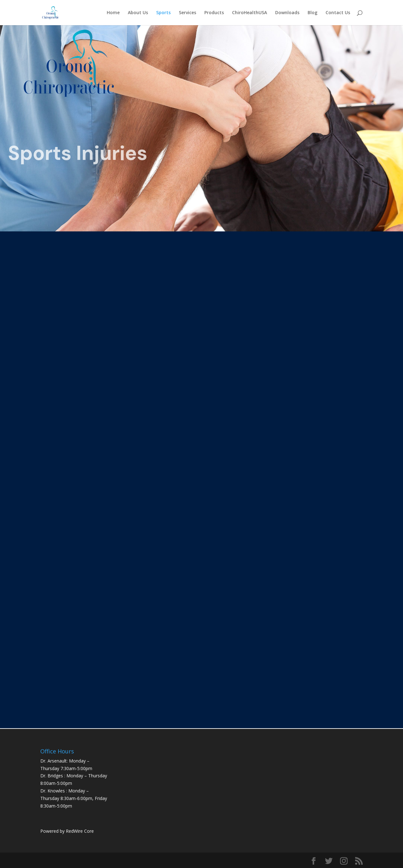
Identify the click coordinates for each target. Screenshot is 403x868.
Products (214, 13)
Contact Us (338, 13)
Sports (163, 13)
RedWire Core (80, 831)
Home (113, 13)
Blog (312, 13)
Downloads (287, 13)
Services (187, 13)
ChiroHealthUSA (250, 13)
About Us (138, 13)
